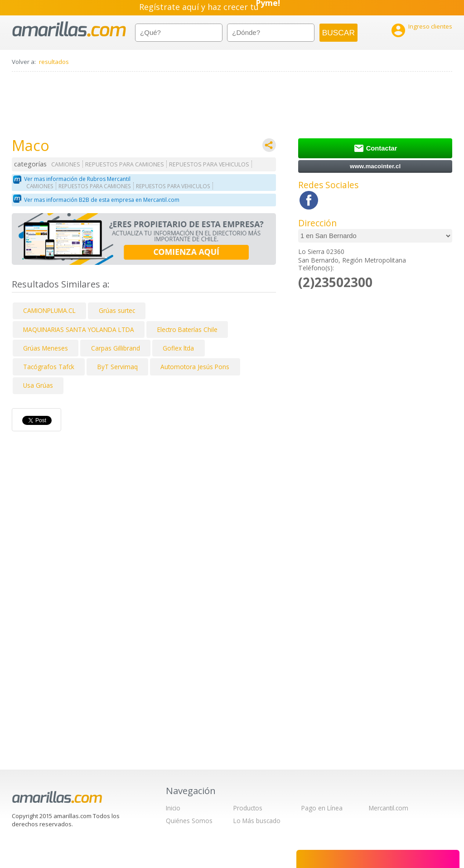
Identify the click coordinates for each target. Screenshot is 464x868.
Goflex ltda (178, 348)
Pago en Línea (322, 808)
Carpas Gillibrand (116, 348)
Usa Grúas (38, 385)
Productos (248, 808)
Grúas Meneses (46, 348)
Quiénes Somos (189, 821)
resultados (54, 62)
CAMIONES (66, 164)
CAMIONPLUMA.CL (49, 310)
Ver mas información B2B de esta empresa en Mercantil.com (102, 200)
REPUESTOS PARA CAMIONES (125, 164)
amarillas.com (69, 29)
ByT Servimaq (118, 367)
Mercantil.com (389, 808)
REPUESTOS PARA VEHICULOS (209, 164)
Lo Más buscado (257, 821)
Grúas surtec (117, 310)
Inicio (173, 808)
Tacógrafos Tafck (49, 367)
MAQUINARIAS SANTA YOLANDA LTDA (79, 329)
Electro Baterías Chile (187, 329)
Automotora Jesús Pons (195, 367)
